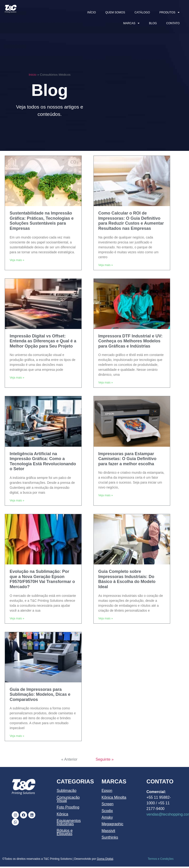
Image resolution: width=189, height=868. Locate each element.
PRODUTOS (169, 12)
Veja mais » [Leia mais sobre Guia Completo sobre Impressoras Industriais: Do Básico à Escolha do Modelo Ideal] (106, 618)
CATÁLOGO (142, 12)
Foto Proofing (68, 807)
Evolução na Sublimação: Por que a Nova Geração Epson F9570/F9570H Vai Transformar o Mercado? (42, 579)
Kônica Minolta (114, 797)
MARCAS (131, 23)
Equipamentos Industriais (69, 822)
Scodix (107, 811)
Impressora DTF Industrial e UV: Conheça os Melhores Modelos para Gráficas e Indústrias (131, 341)
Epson (107, 791)
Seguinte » (105, 759)
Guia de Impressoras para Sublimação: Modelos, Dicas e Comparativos (40, 694)
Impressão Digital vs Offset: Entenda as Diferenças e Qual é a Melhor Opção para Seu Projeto (43, 341)
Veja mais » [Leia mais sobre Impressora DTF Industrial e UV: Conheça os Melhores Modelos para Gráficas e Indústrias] (106, 383)
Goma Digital (105, 859)
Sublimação (67, 791)
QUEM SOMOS (115, 12)
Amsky (107, 817)
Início (33, 75)
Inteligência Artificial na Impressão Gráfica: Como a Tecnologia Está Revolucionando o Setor (43, 461)
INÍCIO (92, 12)
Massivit (109, 831)
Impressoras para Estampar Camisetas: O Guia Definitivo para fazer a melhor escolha (127, 459)
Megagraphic (113, 824)
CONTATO (173, 23)
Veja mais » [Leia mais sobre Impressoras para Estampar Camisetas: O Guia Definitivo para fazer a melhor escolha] (106, 495)
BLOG (153, 23)
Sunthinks (110, 837)
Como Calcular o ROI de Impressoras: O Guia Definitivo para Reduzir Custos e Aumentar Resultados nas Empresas (131, 221)
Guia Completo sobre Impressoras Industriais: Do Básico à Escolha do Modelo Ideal (127, 579)
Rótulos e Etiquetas (65, 832)
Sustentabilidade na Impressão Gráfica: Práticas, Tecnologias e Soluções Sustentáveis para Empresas (42, 221)
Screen (108, 804)
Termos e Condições (161, 859)
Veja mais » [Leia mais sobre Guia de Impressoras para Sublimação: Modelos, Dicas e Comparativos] (17, 736)
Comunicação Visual (68, 799)
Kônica (62, 814)
